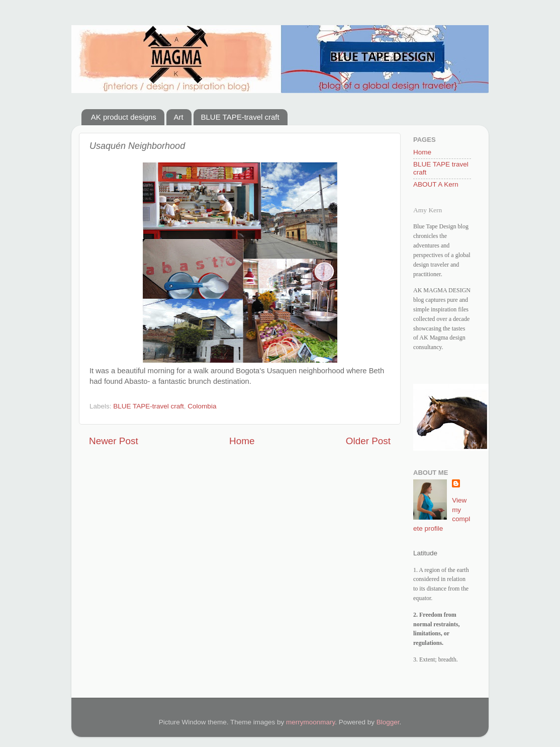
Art (179, 117)
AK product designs (124, 117)
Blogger (388, 722)
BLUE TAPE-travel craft (240, 117)
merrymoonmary (310, 722)
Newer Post (114, 441)
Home (242, 441)
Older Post (368, 441)
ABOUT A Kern (436, 184)
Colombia (202, 406)
